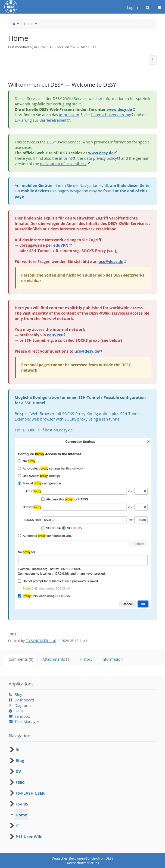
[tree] (82, 793)
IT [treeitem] (17, 826)
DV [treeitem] (18, 771)
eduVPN (61, 245)
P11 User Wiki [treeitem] (29, 836)
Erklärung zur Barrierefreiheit (41, 120)
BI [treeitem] (18, 750)
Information (112, 659)
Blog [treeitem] (20, 760)
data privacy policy (101, 158)
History (86, 659)
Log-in (132, 7)
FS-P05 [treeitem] (22, 804)
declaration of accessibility (63, 164)
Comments (21, 659)
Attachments (56, 659)
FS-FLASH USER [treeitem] (30, 793)
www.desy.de (119, 109)
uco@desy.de (111, 261)
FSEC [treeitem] (20, 782)
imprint (66, 158)
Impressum (69, 115)
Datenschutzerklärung (110, 115)
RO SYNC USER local (49, 47)
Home (29, 24)
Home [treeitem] (21, 815)
